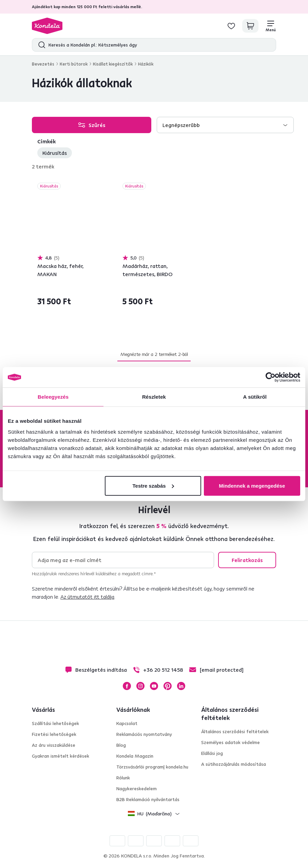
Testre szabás (153, 485)
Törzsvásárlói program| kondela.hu (152, 767)
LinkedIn (181, 686)
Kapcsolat (127, 723)
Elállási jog (212, 753)
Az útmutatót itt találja (87, 597)
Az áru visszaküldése (54, 745)
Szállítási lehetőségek (55, 723)
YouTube (154, 686)
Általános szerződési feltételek (235, 731)
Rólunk (123, 778)
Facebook (127, 686)
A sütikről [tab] (255, 397)
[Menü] (271, 26)
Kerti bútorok (74, 64)
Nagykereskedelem (137, 789)
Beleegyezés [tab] (53, 397)
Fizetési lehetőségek (54, 734)
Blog (121, 745)
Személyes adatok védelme (230, 742)
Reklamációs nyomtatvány (144, 734)
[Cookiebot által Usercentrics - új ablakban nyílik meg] (271, 377)
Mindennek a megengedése (252, 485)
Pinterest (168, 686)
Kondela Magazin (135, 756)
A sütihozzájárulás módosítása (234, 764)
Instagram (140, 686)
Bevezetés (43, 64)
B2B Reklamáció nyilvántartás (148, 799)
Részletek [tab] (154, 397)
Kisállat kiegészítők (113, 64)
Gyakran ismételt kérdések (61, 756)
